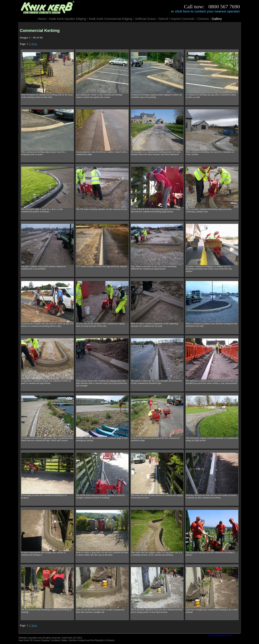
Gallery (217, 19)
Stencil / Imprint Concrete (176, 19)
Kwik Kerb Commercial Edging (111, 19)
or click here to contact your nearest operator (205, 11)
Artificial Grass (145, 19)
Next (34, 44)
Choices (203, 19)
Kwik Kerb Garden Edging (68, 19)
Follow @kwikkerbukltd (220, 635)
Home (42, 19)
